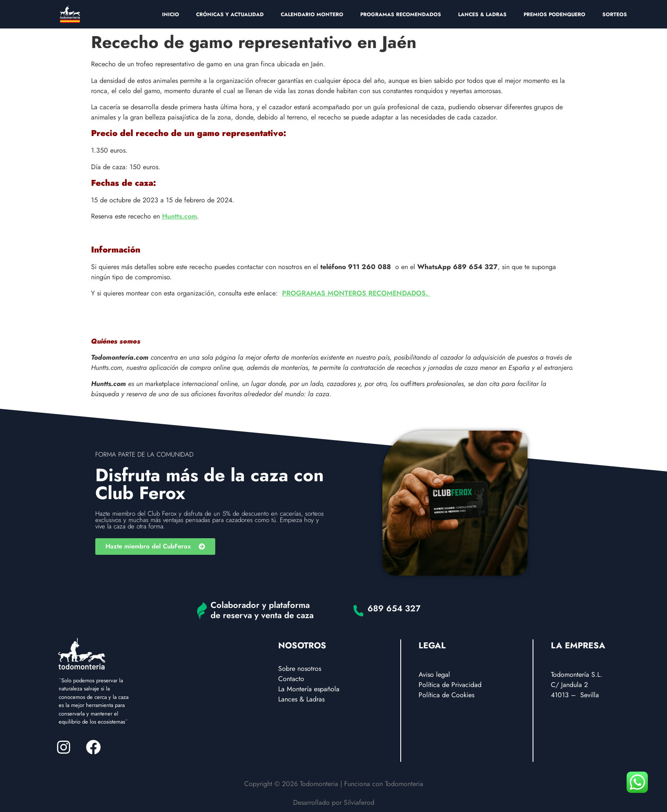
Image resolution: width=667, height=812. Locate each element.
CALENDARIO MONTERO (312, 14)
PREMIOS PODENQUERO (554, 14)
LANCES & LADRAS (482, 14)
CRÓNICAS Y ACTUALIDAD (230, 14)
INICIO (171, 14)
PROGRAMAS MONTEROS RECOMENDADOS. (356, 293)
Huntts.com (180, 216)
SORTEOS (615, 14)
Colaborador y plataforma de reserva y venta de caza (262, 610)
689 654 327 (394, 609)
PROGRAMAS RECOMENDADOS (401, 14)
